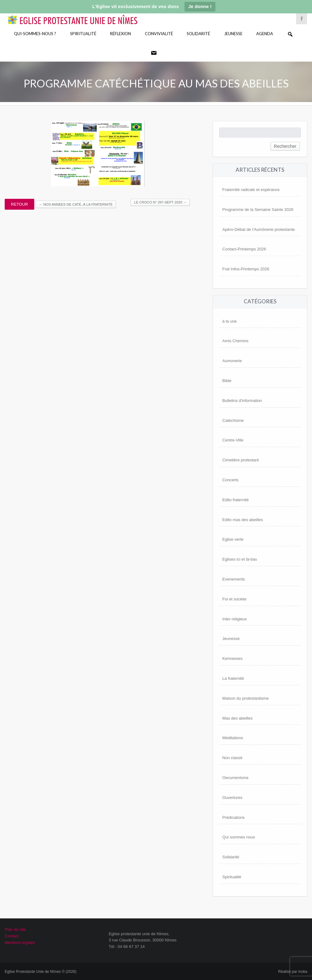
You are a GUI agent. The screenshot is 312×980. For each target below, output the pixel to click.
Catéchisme (233, 420)
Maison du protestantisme (245, 698)
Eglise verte (233, 539)
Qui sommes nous (239, 837)
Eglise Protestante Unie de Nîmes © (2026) (41, 972)
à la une (229, 321)
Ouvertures (232, 798)
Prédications (233, 817)
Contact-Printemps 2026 (244, 249)
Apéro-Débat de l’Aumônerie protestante (259, 229)
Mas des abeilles (237, 718)
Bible (227, 381)
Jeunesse (233, 34)
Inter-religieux (235, 619)
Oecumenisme (235, 778)
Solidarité (198, 34)
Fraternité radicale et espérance (251, 190)
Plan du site (15, 929)
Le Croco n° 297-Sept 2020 (160, 202)
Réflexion (120, 34)
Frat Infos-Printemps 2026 (246, 269)
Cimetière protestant (240, 460)
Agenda (265, 34)
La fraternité (233, 678)
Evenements (233, 579)
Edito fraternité (235, 500)
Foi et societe (234, 599)
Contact (12, 936)
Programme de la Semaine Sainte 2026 (258, 210)
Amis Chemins (235, 341)
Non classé (232, 758)
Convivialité (159, 34)
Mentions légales (20, 943)
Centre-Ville (233, 440)
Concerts (230, 480)
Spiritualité (83, 34)
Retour (19, 204)
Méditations (233, 738)
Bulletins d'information (242, 401)
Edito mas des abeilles (242, 520)
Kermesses (232, 658)
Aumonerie (232, 361)
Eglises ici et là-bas (240, 559)
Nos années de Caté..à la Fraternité (76, 204)
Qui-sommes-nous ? (35, 34)
